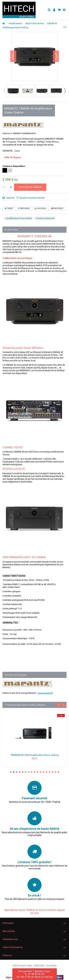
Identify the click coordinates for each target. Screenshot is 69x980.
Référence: (7, 133)
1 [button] (11, 772)
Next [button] (65, 91)
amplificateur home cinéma (19, 218)
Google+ (41, 208)
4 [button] (20, 772)
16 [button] (55, 772)
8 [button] (32, 772)
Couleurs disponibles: (14, 166)
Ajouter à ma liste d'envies (32, 198)
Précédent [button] (13, 56)
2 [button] (14, 772)
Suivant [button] (56, 56)
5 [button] (23, 772)
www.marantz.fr (45, 693)
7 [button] (29, 772)
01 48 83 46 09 (34, 974)
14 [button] (49, 772)
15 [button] (52, 772)
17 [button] (58, 772)
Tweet (9, 208)
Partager (24, 208)
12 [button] (44, 772)
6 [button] (26, 772)
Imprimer (10, 198)
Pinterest (57, 208)
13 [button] (46, 772)
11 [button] (41, 772)
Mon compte (9, 931)
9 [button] (35, 772)
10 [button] (38, 772)
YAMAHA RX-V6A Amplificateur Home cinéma (35, 755)
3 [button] (17, 772)
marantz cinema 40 (45, 218)
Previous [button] (4, 91)
